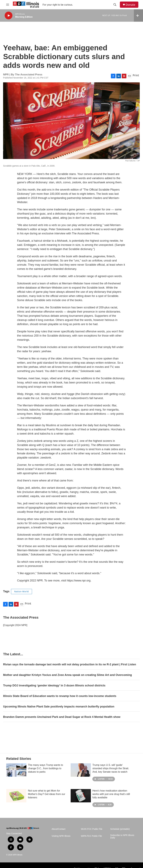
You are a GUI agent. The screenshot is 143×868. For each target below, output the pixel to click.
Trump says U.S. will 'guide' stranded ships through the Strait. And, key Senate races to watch (111, 768)
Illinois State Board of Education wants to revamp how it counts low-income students (60, 696)
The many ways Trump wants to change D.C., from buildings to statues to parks (45, 768)
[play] (9, 16)
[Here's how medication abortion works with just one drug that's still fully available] (81, 796)
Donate (130, 5)
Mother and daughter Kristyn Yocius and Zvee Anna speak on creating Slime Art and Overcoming (67, 675)
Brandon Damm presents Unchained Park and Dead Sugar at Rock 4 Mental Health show (62, 717)
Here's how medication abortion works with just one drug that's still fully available (111, 794)
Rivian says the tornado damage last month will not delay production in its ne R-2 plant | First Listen (70, 664)
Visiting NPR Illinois (61, 836)
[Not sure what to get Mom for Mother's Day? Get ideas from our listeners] (16, 796)
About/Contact (58, 829)
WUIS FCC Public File (92, 829)
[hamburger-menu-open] (8, 5)
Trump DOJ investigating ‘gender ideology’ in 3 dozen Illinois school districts (54, 685)
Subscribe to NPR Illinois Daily (122, 836)
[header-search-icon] (115, 5)
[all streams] (138, 15)
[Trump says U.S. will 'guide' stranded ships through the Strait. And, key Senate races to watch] (81, 770)
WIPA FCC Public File (91, 836)
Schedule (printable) (120, 829)
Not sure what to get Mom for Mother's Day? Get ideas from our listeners (47, 794)
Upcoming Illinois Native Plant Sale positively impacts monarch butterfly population (59, 707)
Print (136, 75)
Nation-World (22, 592)
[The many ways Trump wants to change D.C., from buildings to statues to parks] (16, 770)
